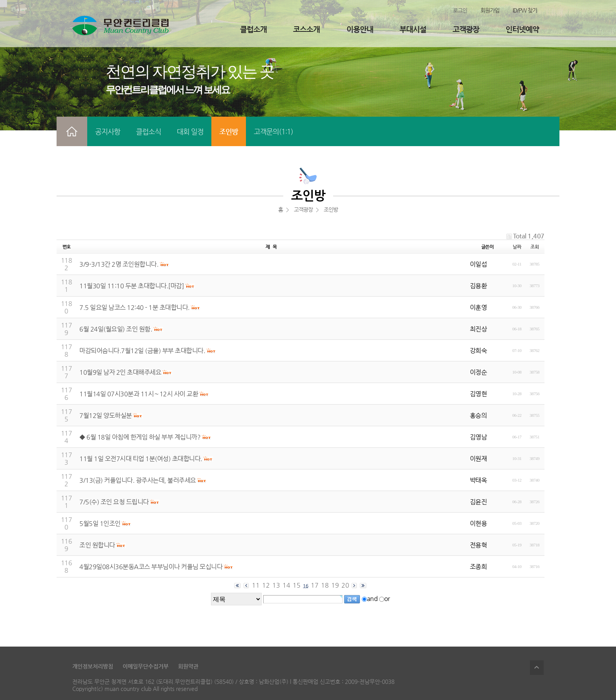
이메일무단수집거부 (146, 666)
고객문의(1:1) (273, 131)
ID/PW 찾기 (525, 10)
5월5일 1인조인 (100, 523)
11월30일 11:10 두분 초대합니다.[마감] (132, 286)
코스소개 (306, 29)
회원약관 (188, 666)
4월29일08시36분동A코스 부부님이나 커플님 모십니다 (151, 567)
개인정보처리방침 (93, 666)
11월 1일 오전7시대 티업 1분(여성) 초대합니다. (141, 459)
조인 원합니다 (97, 545)
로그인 (460, 10)
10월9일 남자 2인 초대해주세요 (120, 372)
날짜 (517, 247)
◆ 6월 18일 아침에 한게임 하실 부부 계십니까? (140, 437)
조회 (534, 247)
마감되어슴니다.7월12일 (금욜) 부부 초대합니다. (142, 351)
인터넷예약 (522, 29)
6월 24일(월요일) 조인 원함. (116, 329)
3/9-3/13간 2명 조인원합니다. (119, 264)
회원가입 (490, 10)
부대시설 (413, 29)
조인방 (229, 131)
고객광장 (466, 29)
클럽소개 (253, 29)
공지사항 (108, 131)
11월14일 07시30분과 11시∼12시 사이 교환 (139, 394)
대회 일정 (190, 131)
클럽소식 (148, 131)
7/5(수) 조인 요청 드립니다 (114, 502)
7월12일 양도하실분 (106, 415)
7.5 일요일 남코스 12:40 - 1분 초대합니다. (135, 307)
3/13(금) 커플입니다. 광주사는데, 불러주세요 (138, 480)
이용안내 (360, 29)
